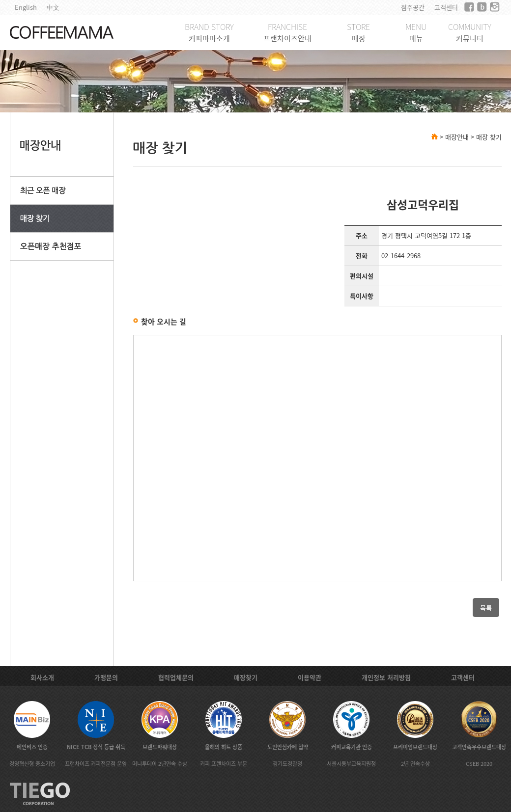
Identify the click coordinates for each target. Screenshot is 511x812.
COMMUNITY (470, 32)
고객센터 (446, 7)
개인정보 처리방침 (386, 677)
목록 (486, 608)
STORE (358, 32)
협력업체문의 (176, 677)
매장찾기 (246, 677)
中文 (53, 7)
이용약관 (310, 677)
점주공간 (413, 7)
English (26, 7)
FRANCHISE (287, 32)
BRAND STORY (209, 32)
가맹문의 (106, 677)
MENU (416, 32)
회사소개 (42, 677)
